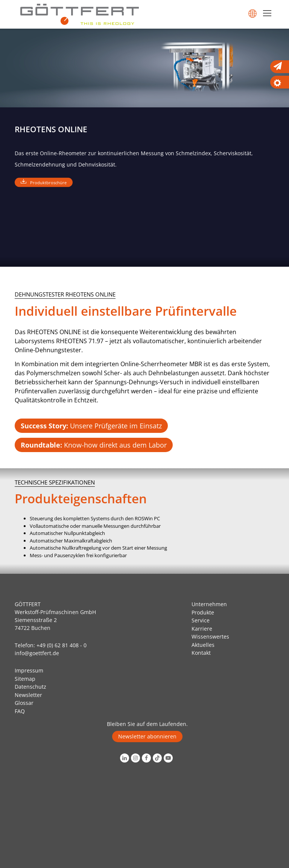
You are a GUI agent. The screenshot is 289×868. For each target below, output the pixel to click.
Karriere (202, 629)
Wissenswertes (210, 636)
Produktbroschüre (48, 182)
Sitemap (25, 679)
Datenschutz (30, 687)
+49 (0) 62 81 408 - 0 (62, 645)
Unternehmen (209, 604)
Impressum (29, 670)
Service (201, 620)
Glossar (24, 703)
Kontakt (201, 653)
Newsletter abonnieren (147, 736)
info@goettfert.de (37, 653)
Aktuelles (203, 645)
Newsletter (28, 695)
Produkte (203, 612)
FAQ (20, 711)
